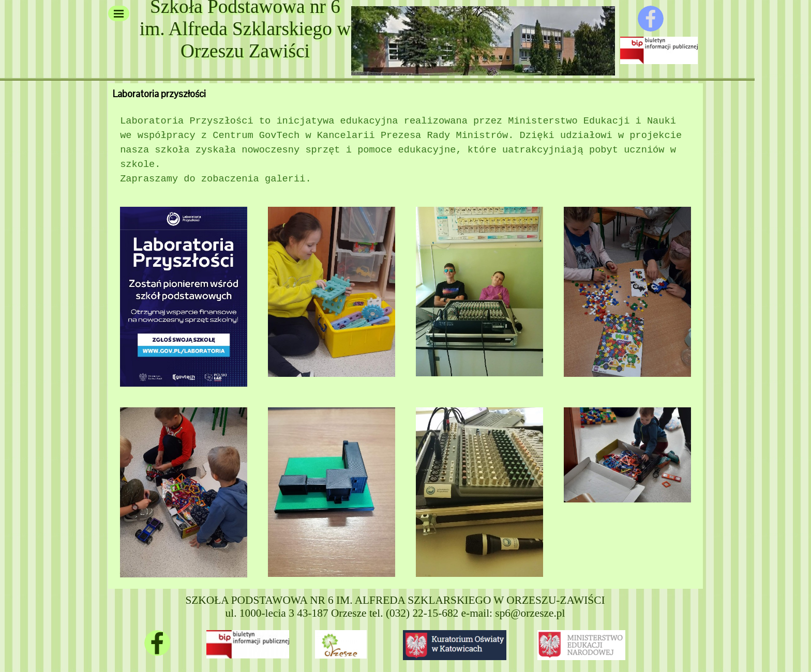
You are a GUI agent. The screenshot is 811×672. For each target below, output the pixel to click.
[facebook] (651, 19)
